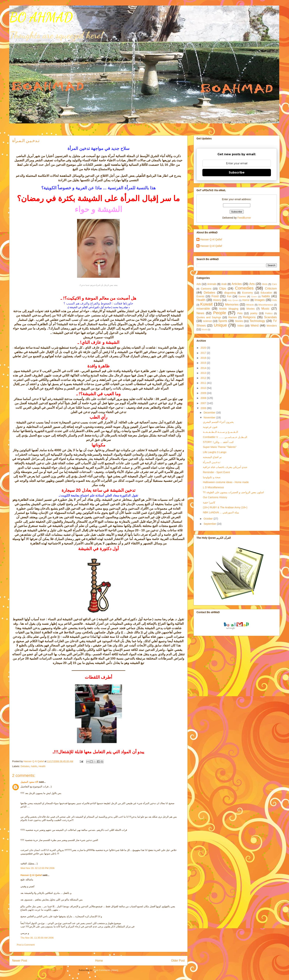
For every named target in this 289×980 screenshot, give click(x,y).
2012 (204, 378)
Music (265, 309)
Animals (212, 284)
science (207, 321)
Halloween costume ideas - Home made (226, 482)
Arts (252, 284)
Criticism (271, 289)
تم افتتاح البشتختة (212, 457)
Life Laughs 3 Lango (215, 452)
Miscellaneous (266, 305)
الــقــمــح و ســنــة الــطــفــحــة (220, 432)
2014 (204, 368)
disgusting (230, 293)
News (200, 313)
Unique (220, 325)
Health (42, 766)
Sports (223, 321)
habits (34, 766)
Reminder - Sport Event (216, 472)
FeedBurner (244, 218)
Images (260, 300)
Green (254, 297)
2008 (204, 398)
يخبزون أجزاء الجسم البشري (218, 422)
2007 (204, 403)
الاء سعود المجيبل (29, 782)
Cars (274, 284)
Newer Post (20, 961)
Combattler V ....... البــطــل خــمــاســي (225, 437)
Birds (265, 284)
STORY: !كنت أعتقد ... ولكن (218, 442)
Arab (224, 284)
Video (241, 326)
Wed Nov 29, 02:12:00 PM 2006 (38, 868)
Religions (249, 317)
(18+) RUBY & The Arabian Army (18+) (225, 507)
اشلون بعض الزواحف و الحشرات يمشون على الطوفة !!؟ (233, 492)
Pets (240, 313)
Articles (237, 284)
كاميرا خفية (209, 502)
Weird (255, 326)
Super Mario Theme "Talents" (220, 447)
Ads (199, 284)
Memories (232, 305)
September (210, 524)
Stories (239, 321)
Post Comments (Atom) (106, 970)
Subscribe (237, 172)
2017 (204, 353)
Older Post (178, 961)
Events (200, 296)
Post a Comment (26, 945)
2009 (204, 393)
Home (99, 961)
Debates (25, 766)
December (210, 413)
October (208, 519)
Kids (275, 300)
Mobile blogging (229, 309)
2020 (204, 348)
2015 (204, 363)
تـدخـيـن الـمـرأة (212, 462)
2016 (204, 358)
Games (242, 297)
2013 (204, 373)
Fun (229, 296)
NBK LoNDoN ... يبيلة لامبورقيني (221, 512)
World (204, 329)
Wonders (272, 326)
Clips (223, 289)
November (210, 418)
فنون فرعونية (210, 427)
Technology (257, 321)
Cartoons (206, 289)
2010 (204, 388)
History (217, 300)
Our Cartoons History (215, 497)
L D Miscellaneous (213, 487)
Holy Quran (233, 300)
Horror (246, 300)
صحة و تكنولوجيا (212, 477)
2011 (204, 383)
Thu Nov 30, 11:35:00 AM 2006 (37, 938)
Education (266, 293)
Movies (250, 309)
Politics (269, 313)
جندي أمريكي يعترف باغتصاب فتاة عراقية (225, 467)
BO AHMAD (41, 17)
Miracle (250, 305)
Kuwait (206, 304)
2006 (204, 408)
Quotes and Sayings (209, 317)
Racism (233, 317)
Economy (248, 293)
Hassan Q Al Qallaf (31, 875)
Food (215, 296)
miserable (203, 309)
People (220, 313)
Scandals (270, 317)
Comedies (244, 288)
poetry (254, 313)
